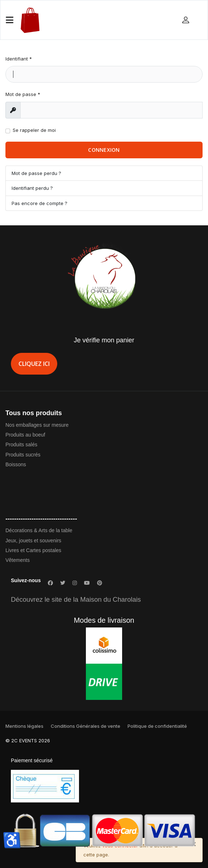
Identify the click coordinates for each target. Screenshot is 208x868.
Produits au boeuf (25, 435)
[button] (187, 20)
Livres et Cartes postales (33, 550)
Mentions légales (24, 726)
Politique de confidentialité (157, 726)
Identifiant (19, 59)
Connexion (104, 150)
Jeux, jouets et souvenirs (33, 541)
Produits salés (21, 445)
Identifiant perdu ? (32, 188)
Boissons (16, 464)
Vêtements (18, 560)
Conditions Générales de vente (86, 726)
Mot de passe (23, 94)
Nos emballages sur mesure (37, 425)
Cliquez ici (34, 364)
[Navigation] (10, 20)
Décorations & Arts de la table (39, 530)
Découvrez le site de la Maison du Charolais (76, 599)
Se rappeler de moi (34, 130)
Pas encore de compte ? (39, 203)
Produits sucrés (23, 455)
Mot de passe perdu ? (36, 173)
